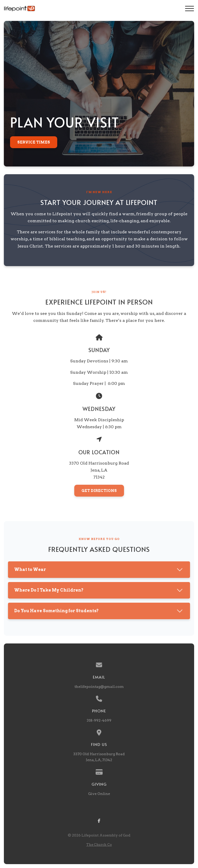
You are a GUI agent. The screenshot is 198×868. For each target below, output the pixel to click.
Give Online (99, 794)
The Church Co (99, 845)
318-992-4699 (99, 720)
